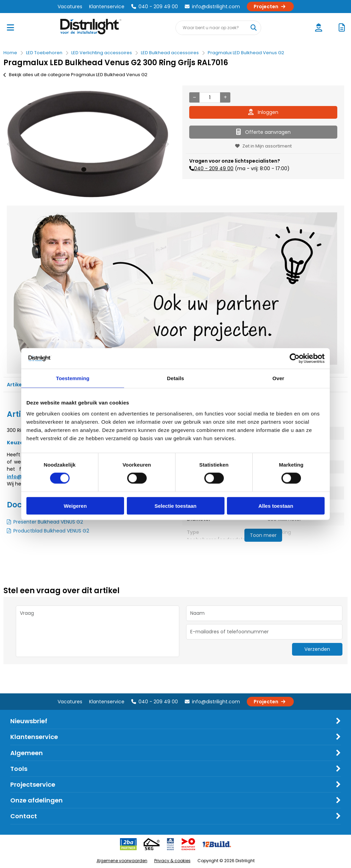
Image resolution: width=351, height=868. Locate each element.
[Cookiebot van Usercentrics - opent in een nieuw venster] (295, 359)
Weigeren (75, 506)
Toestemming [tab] (73, 378)
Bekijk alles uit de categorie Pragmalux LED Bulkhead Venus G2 (75, 75)
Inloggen (263, 112)
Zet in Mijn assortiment (263, 146)
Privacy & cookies (172, 861)
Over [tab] (279, 378)
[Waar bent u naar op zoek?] (254, 28)
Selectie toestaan (176, 506)
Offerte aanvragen (263, 132)
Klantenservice (107, 7)
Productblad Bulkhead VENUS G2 (51, 531)
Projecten (270, 7)
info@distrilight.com (212, 7)
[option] (88, 144)
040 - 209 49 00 (155, 7)
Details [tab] (175, 378)
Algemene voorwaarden (122, 861)
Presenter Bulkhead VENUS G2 (48, 522)
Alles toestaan (276, 506)
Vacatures (70, 7)
